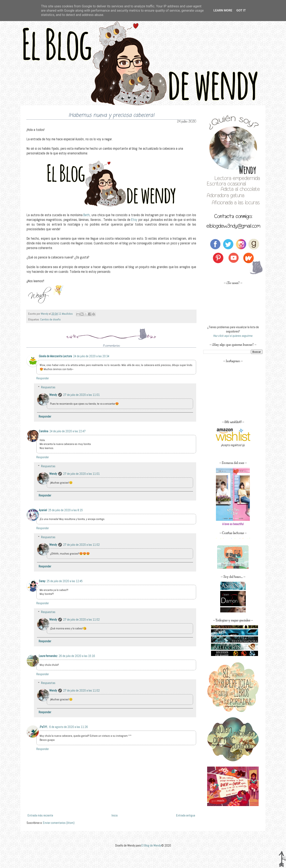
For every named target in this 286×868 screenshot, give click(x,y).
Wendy (53, 395)
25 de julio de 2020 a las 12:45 (65, 581)
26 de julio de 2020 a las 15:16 (77, 656)
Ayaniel (43, 510)
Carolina (44, 431)
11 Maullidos (66, 314)
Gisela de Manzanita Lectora (55, 356)
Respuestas (48, 387)
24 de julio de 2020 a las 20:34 (91, 356)
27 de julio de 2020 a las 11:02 (81, 545)
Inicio (115, 815)
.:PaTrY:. (43, 727)
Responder (43, 378)
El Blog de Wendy (151, 845)
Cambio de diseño (50, 319)
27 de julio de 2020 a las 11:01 (81, 395)
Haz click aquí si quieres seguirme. (233, 336)
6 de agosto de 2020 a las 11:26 (69, 727)
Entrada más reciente (40, 815)
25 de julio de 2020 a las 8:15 (65, 510)
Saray (42, 581)
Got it (241, 10)
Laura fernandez (48, 656)
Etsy (135, 220)
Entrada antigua (186, 815)
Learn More (223, 10)
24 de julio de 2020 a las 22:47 (68, 431)
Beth (87, 215)
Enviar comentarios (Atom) (59, 823)
